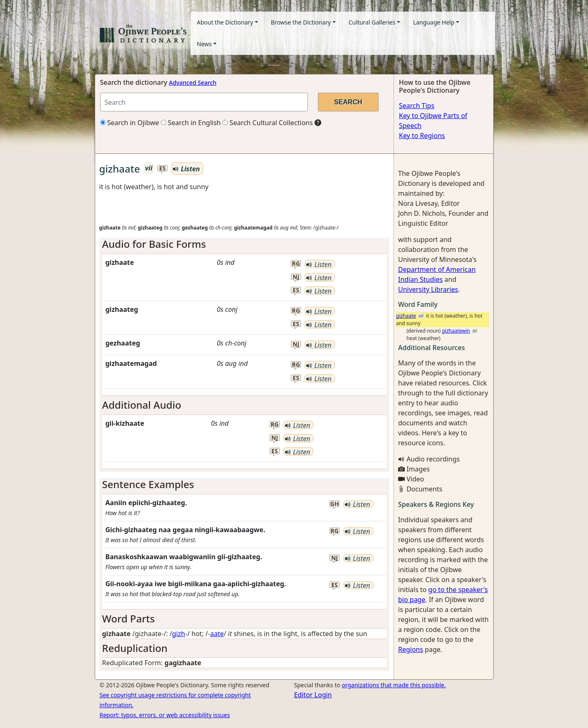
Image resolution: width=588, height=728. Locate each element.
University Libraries (428, 289)
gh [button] (335, 504)
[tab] (245, 244)
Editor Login (313, 695)
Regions (411, 649)
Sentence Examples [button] (148, 484)
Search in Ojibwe (130, 123)
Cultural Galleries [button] (372, 22)
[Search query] (204, 102)
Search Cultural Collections (267, 123)
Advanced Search (193, 83)
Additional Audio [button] (142, 405)
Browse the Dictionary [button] (301, 22)
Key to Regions (422, 136)
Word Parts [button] (129, 618)
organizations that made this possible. (394, 685)
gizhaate (406, 316)
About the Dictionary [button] (225, 22)
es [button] (162, 169)
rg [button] (296, 264)
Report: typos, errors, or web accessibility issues (165, 715)
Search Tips (417, 106)
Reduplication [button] (135, 648)
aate (217, 634)
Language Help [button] (434, 22)
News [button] (204, 44)
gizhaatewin (456, 331)
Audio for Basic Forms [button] (154, 244)
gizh (178, 634)
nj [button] (296, 277)
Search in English (191, 123)
